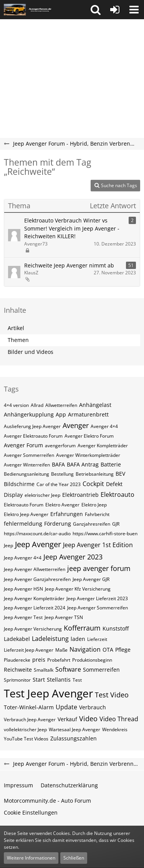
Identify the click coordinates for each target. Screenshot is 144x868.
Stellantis (59, 680)
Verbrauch (93, 707)
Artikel (16, 328)
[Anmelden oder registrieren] (115, 10)
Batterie (111, 464)
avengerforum (60, 446)
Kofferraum (82, 628)
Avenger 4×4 (104, 426)
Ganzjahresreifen (92, 524)
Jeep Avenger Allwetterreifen (35, 569)
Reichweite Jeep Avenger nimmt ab (69, 265)
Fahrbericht (97, 514)
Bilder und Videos (31, 352)
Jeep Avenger (38, 544)
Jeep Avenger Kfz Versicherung (78, 589)
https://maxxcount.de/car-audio (37, 534)
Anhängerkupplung (29, 414)
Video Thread (119, 719)
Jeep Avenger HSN (23, 589)
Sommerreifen (101, 670)
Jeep (8, 545)
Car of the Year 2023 (59, 484)
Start (39, 680)
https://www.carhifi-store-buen (105, 534)
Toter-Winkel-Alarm (29, 707)
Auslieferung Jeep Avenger (32, 426)
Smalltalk (44, 670)
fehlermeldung (23, 524)
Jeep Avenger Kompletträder (34, 598)
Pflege (123, 650)
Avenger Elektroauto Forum (33, 436)
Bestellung (62, 474)
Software (68, 669)
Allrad (37, 405)
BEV (120, 474)
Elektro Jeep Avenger (26, 514)
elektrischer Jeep (42, 495)
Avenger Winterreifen (27, 465)
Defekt (114, 484)
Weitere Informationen (31, 858)
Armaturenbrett (88, 414)
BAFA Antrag (83, 464)
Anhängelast (95, 405)
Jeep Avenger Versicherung (33, 629)
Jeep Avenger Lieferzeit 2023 (97, 598)
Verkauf (67, 719)
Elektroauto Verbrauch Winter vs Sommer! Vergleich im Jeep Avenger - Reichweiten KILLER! (72, 228)
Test (77, 680)
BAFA (58, 464)
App (61, 414)
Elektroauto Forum (24, 505)
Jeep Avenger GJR (91, 579)
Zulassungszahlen (74, 738)
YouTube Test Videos (26, 739)
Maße (61, 650)
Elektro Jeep (94, 505)
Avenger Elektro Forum (89, 436)
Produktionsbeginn (92, 660)
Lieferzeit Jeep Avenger (29, 650)
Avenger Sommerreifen (29, 455)
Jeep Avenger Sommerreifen (98, 608)
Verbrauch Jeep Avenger (30, 719)
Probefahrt (59, 660)
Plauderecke (17, 660)
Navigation (85, 649)
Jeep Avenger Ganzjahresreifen (37, 579)
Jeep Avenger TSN (64, 617)
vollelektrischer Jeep (25, 729)
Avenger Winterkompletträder (88, 455)
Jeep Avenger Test (23, 617)
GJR (116, 524)
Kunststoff (116, 628)
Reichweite (18, 670)
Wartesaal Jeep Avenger (74, 729)
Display (13, 495)
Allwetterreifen (61, 405)
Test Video (112, 695)
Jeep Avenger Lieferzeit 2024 (35, 608)
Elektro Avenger (62, 505)
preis (39, 660)
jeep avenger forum (99, 568)
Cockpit (93, 484)
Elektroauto (118, 495)
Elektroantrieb (80, 495)
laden (78, 639)
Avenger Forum (23, 445)
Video (88, 719)
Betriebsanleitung (95, 474)
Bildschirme (19, 484)
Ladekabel (17, 639)
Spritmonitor (17, 680)
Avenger (76, 425)
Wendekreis (115, 729)
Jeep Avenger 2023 (73, 557)
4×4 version (16, 405)
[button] (96, 10)
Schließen (74, 858)
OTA (108, 650)
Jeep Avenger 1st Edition (98, 545)
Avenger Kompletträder (103, 446)
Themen (18, 340)
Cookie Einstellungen (31, 812)
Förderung (58, 524)
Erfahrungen (67, 514)
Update (66, 707)
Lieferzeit (97, 639)
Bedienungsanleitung (26, 474)
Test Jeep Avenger (48, 693)
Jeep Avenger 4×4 (23, 558)
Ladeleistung (50, 639)
